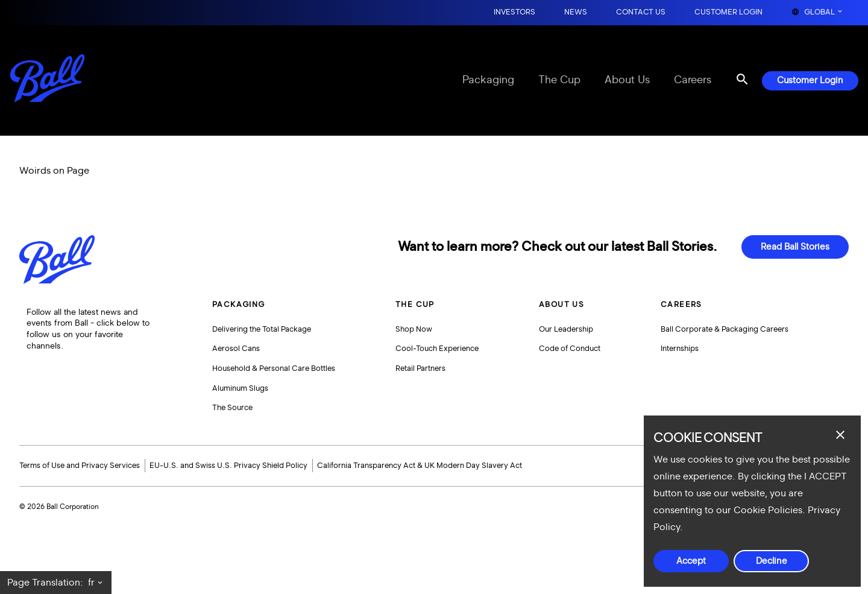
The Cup (559, 80)
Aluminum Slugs (240, 388)
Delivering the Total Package (262, 329)
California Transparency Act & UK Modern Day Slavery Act (420, 466)
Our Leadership (566, 329)
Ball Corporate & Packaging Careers (725, 329)
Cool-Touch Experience (437, 349)
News (576, 12)
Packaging (488, 80)
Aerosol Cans (236, 349)
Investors (514, 12)
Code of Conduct (570, 349)
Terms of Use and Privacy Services (80, 466)
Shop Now (414, 329)
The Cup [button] (415, 305)
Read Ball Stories (795, 247)
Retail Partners (420, 368)
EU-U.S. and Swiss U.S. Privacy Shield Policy (228, 466)
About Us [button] (561, 305)
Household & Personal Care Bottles (274, 368)
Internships (680, 349)
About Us (627, 80)
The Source (232, 408)
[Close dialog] (840, 435)
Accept (691, 561)
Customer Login (728, 12)
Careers (693, 80)
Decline (772, 561)
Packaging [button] (239, 305)
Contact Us (641, 12)
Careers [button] (681, 305)
